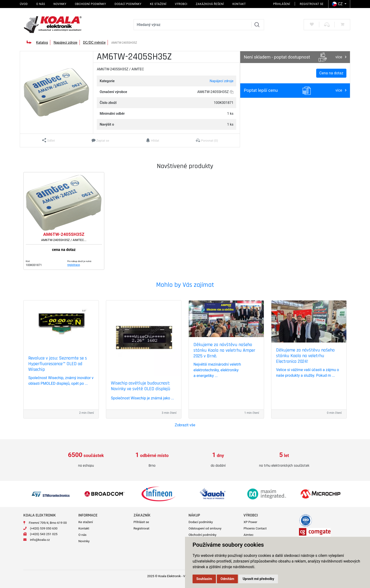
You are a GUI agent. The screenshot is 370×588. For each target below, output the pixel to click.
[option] (86, 460)
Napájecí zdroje (65, 42)
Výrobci (181, 4)
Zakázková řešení (210, 4)
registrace (74, 265)
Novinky (60, 4)
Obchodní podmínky (90, 4)
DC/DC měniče (94, 42)
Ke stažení (158, 4)
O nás (40, 4)
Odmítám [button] (227, 579)
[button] (48, 140)
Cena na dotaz (331, 73)
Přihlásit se (141, 522)
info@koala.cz (40, 540)
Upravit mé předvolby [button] (258, 579)
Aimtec (248, 535)
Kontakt (239, 4)
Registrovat (141, 528)
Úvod (24, 4)
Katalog (42, 42)
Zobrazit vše (185, 425)
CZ (338, 4)
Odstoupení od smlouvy (205, 528)
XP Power (250, 522)
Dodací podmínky (128, 4)
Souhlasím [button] (204, 579)
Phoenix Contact (255, 528)
